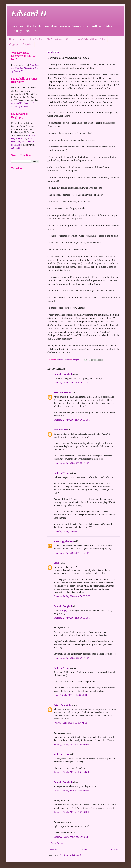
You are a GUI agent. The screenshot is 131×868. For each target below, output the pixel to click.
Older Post (114, 850)
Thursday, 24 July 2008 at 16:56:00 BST (72, 420)
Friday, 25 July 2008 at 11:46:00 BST (70, 695)
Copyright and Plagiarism (21, 44)
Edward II (29, 13)
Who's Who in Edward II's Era (92, 39)
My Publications (54, 39)
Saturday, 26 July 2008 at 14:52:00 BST (71, 791)
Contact (70, 39)
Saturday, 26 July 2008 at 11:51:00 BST (71, 772)
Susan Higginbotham (64, 541)
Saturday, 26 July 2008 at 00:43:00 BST (71, 744)
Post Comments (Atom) (70, 855)
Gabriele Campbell (63, 374)
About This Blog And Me (31, 39)
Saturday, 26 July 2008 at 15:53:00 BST (71, 812)
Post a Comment (58, 843)
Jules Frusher (60, 430)
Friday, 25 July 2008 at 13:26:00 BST (70, 723)
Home (12, 39)
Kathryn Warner (62, 473)
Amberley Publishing (21, 106)
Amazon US (29, 103)
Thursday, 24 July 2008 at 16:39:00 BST (72, 383)
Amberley (16, 148)
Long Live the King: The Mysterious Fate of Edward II (25, 68)
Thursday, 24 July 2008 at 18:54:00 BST (72, 596)
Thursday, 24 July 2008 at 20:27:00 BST (72, 658)
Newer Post (53, 850)
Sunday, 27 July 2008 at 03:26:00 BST (71, 837)
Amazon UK (17, 103)
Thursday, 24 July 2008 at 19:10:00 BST (72, 618)
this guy (64, 610)
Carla (56, 563)
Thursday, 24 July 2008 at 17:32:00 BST (72, 531)
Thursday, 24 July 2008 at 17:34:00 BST (72, 553)
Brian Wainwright (62, 393)
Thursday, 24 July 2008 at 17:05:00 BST (72, 463)
